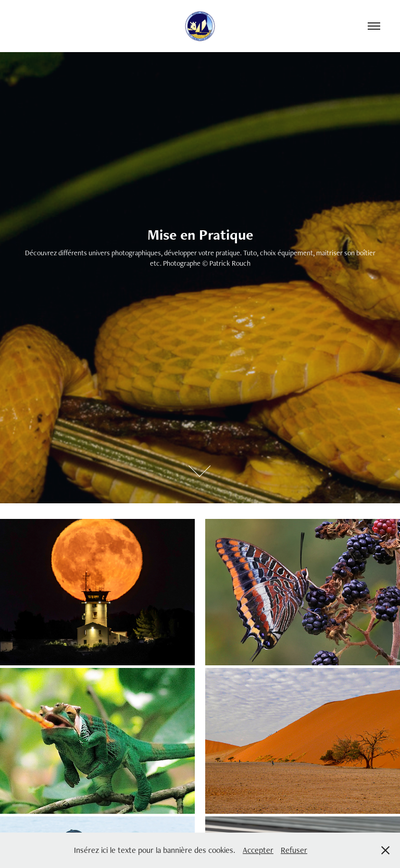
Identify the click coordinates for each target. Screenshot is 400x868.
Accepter (258, 850)
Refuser (294, 850)
